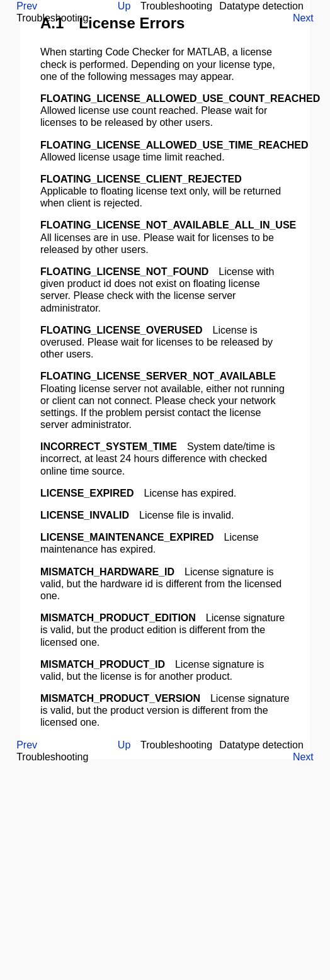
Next (303, 18)
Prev (27, 6)
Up (124, 6)
